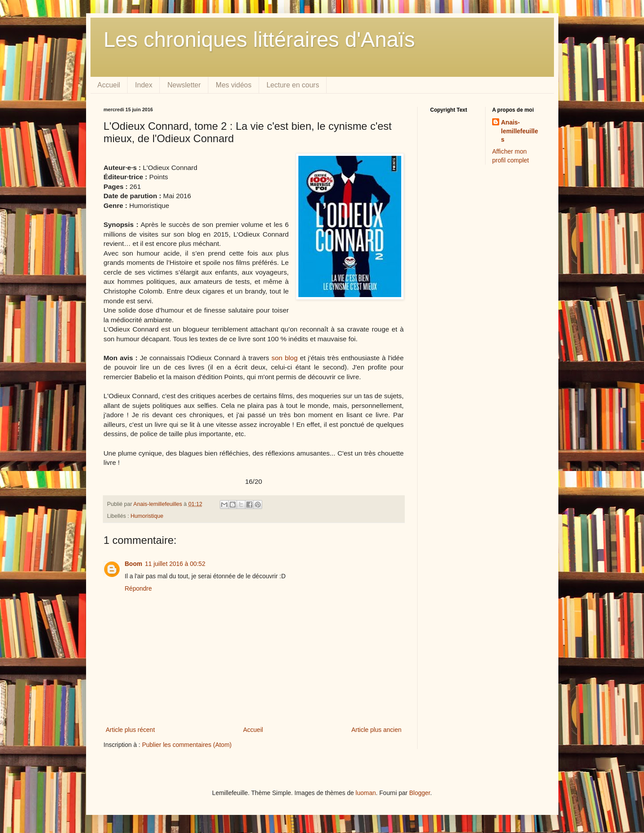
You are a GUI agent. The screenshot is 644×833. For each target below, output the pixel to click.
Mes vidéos (234, 85)
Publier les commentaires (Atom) (187, 745)
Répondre (139, 588)
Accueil (109, 85)
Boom (134, 564)
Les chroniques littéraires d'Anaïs (260, 40)
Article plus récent (130, 730)
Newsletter (184, 85)
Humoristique (147, 516)
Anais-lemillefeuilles (520, 131)
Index (144, 85)
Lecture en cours (293, 85)
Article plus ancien (377, 730)
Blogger (420, 793)
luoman (366, 793)
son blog (284, 358)
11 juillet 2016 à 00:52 (175, 564)
